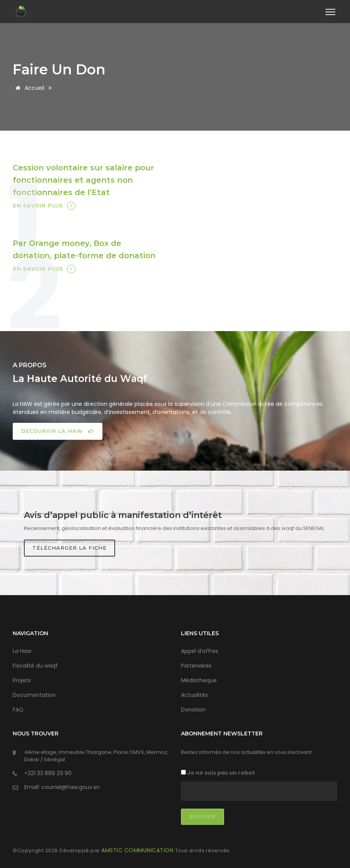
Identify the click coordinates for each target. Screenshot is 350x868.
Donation (193, 709)
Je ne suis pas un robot (218, 772)
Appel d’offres (200, 651)
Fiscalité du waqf (35, 665)
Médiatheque (199, 680)
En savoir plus (44, 206)
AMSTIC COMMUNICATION (138, 850)
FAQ (18, 709)
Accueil (28, 88)
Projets (22, 680)
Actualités (194, 695)
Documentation (34, 695)
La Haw (22, 651)
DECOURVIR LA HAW (58, 431)
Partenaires (196, 665)
